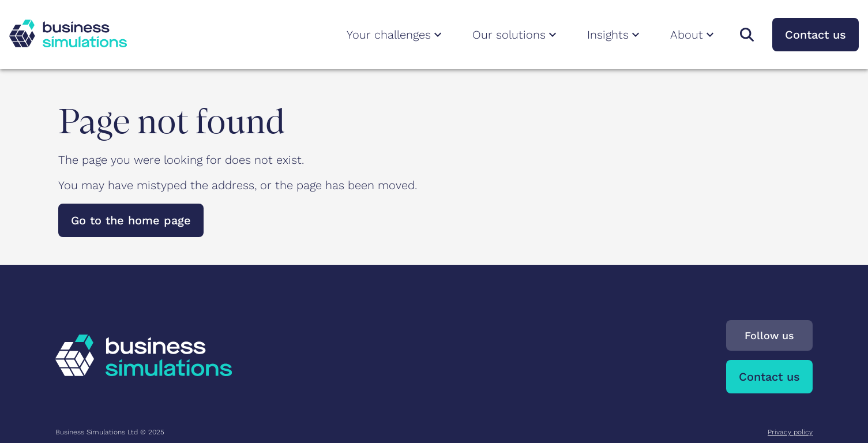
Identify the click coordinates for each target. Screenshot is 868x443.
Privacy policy (790, 432)
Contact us (816, 35)
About (694, 35)
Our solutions (516, 35)
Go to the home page (131, 220)
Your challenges (396, 35)
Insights (615, 35)
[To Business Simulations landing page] (68, 43)
